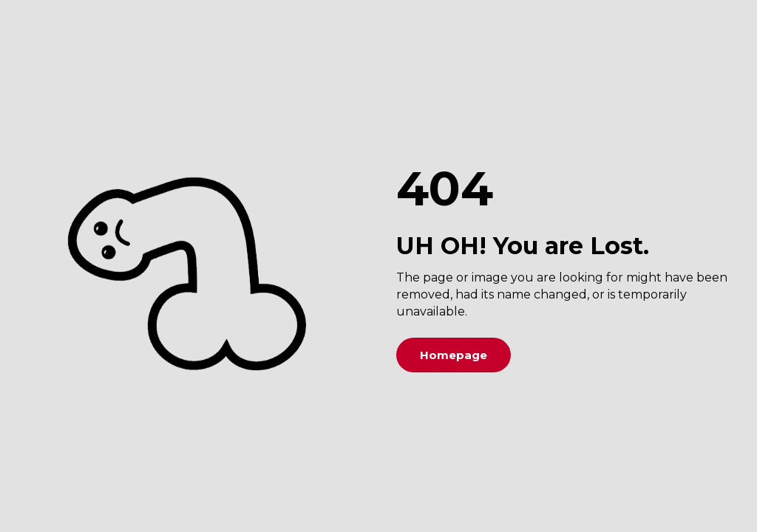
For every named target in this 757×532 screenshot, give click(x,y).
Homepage (454, 355)
